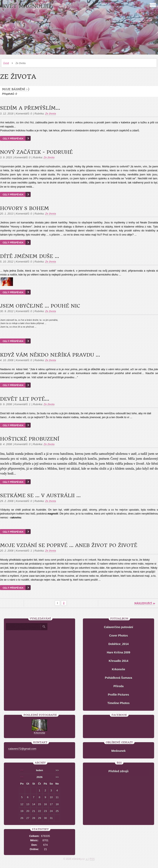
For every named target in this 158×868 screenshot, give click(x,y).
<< (22, 770)
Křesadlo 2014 (118, 661)
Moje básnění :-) (16, 89)
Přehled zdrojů (118, 771)
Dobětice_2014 (118, 644)
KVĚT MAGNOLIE (26, 6)
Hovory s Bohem (24, 208)
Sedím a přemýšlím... (30, 108)
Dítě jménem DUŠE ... (30, 256)
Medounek (118, 751)
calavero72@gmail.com (22, 749)
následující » (145, 603)
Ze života (51, 114)
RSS (92, 859)
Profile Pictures (119, 695)
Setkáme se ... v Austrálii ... (40, 496)
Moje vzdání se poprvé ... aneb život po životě (69, 545)
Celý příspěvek (13, 138)
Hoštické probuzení (30, 439)
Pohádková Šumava (118, 678)
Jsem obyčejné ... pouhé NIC (40, 306)
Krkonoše (119, 669)
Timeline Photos (118, 703)
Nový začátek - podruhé (36, 152)
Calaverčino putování (118, 627)
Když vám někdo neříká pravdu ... (50, 355)
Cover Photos (118, 636)
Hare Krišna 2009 (118, 652)
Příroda (118, 686)
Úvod (6, 63)
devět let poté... (25, 399)
